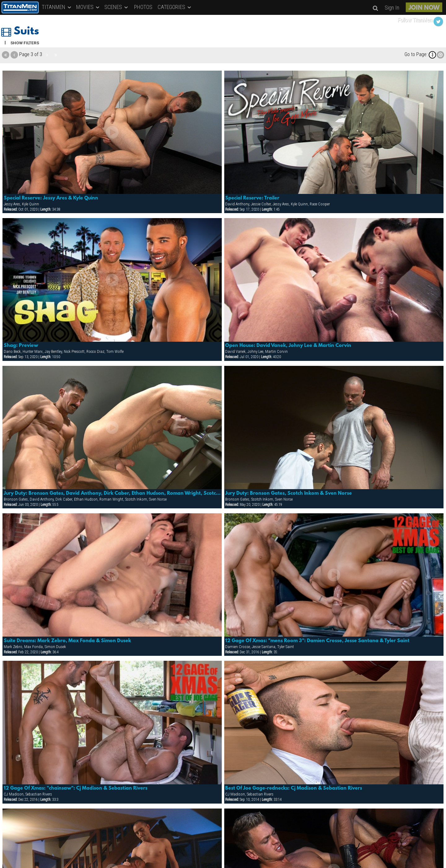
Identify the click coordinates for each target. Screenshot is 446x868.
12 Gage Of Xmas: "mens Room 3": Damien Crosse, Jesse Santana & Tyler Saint (317, 641)
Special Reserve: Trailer (252, 198)
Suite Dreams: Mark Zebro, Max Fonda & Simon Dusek (67, 641)
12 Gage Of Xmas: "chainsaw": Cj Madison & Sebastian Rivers (76, 788)
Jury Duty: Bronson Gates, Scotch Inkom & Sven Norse (289, 493)
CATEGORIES (175, 7)
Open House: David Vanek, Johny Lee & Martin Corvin (288, 346)
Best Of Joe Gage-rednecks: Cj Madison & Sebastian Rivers (294, 788)
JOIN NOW (424, 8)
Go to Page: (416, 54)
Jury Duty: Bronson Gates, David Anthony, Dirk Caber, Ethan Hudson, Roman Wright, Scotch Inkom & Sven (112, 493)
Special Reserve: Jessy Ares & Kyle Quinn (51, 198)
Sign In (392, 8)
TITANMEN (57, 7)
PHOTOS (143, 7)
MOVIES (88, 7)
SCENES (117, 7)
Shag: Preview (21, 346)
